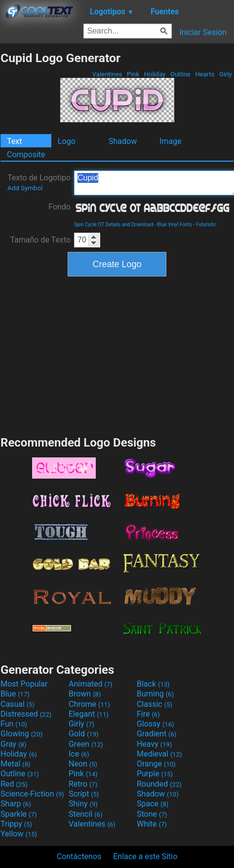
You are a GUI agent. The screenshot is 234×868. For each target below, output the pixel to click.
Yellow (19, 834)
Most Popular (24, 684)
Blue (15, 694)
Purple (155, 774)
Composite (26, 155)
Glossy (156, 724)
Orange (156, 764)
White (152, 824)
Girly (226, 74)
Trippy (16, 824)
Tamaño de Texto (40, 240)
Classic (155, 704)
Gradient (156, 734)
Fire (148, 714)
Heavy (154, 744)
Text (14, 141)
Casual (18, 704)
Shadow (123, 141)
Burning (155, 694)
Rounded (159, 784)
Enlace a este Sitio (145, 856)
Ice (79, 754)
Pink (133, 74)
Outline (180, 74)
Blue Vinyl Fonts (175, 225)
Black (153, 684)
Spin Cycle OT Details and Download (114, 225)
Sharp (16, 804)
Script (84, 794)
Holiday (155, 74)
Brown (85, 694)
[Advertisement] (117, 355)
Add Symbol (25, 188)
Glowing (21, 734)
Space (153, 804)
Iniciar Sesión (203, 32)
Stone (152, 814)
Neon (83, 764)
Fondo (59, 207)
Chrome (89, 704)
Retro (83, 784)
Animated (91, 684)
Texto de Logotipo (39, 182)
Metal (16, 764)
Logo (67, 141)
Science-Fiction (32, 794)
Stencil (85, 814)
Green (86, 744)
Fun (14, 724)
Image (171, 141)
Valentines (107, 74)
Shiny (83, 804)
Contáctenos (79, 856)
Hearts (205, 74)
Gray (13, 744)
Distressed (26, 714)
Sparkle (19, 814)
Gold (84, 734)
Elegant (89, 714)
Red (14, 784)
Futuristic (206, 225)
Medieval (159, 754)
